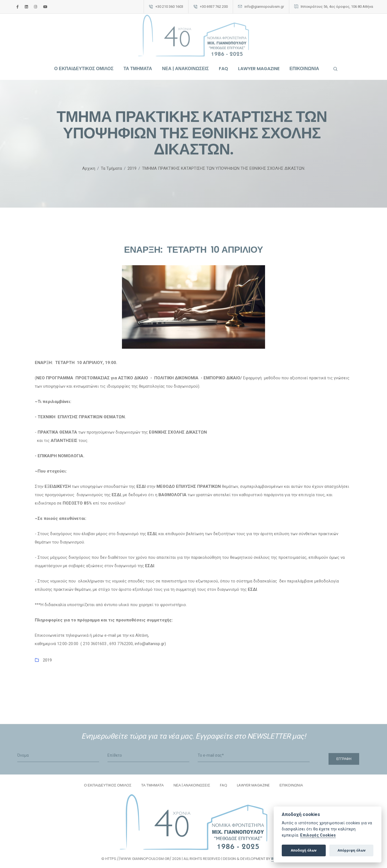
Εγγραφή (344, 759)
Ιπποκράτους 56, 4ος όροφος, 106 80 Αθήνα (337, 7)
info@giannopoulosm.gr (264, 7)
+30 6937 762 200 (214, 7)
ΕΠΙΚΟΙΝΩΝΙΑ (304, 69)
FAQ (223, 69)
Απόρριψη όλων (352, 850)
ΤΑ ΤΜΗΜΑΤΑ (138, 69)
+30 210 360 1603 (169, 7)
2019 (47, 661)
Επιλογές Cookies (318, 835)
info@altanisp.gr (150, 644)
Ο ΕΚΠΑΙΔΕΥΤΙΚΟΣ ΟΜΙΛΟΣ (84, 69)
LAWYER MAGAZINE (259, 69)
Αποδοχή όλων (304, 850)
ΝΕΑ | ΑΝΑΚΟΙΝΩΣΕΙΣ (185, 69)
